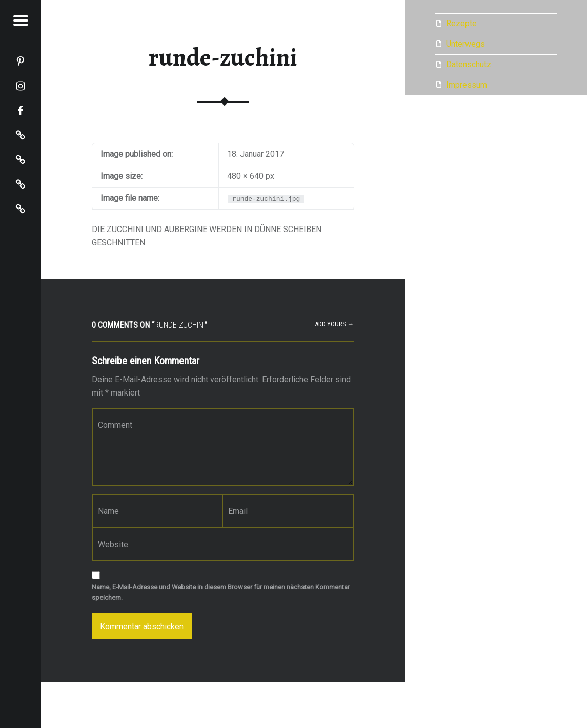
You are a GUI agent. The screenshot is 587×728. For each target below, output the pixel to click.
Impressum (467, 85)
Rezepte (461, 23)
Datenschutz (469, 64)
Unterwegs (465, 44)
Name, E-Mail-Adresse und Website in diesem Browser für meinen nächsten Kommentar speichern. (221, 592)
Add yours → (335, 324)
